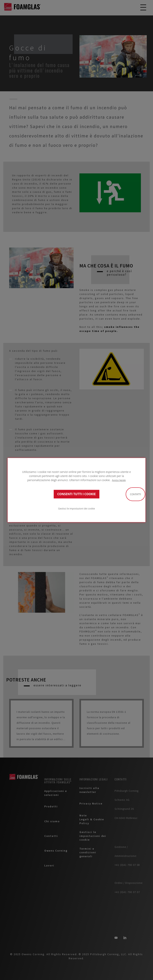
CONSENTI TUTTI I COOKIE (77, 494)
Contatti (135, 494)
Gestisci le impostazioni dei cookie (76, 508)
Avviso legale (119, 480)
